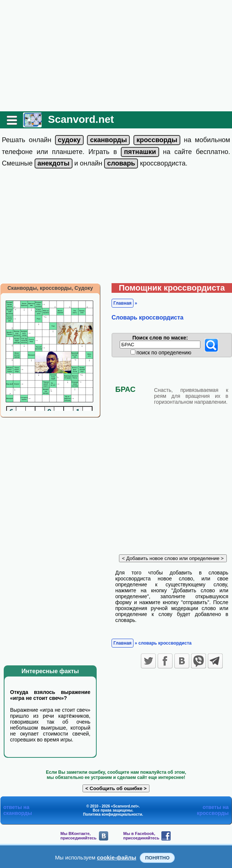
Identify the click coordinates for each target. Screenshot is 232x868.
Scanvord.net (81, 119)
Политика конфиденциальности (112, 814)
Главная (123, 303)
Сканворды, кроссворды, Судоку (50, 288)
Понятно (157, 858)
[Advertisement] (116, 56)
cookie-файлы (117, 857)
